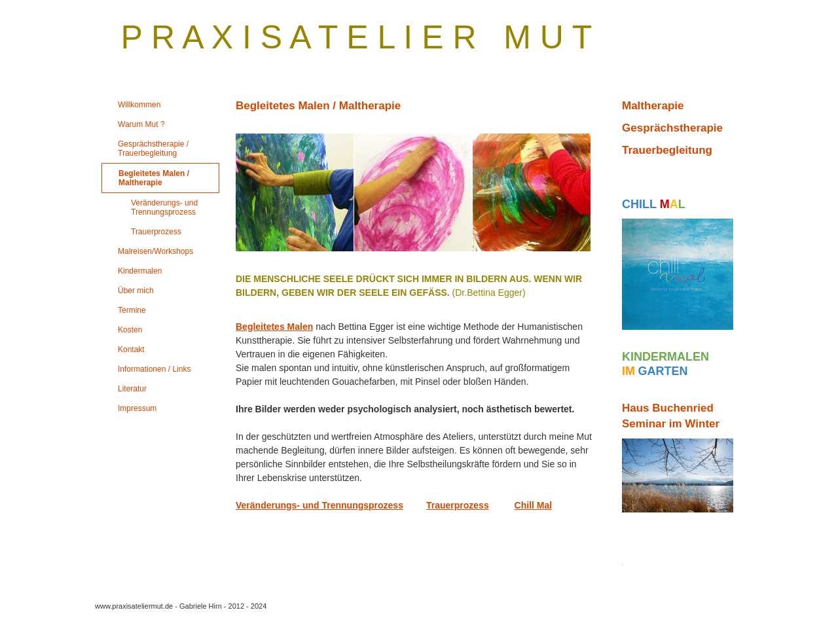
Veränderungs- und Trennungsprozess (319, 505)
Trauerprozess (458, 505)
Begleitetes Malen (274, 327)
